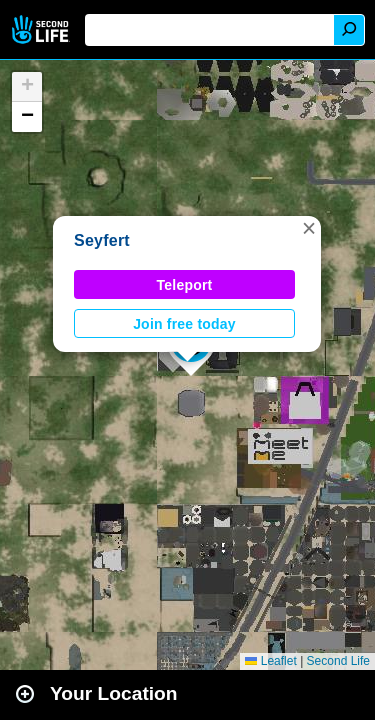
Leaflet (270, 661)
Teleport (185, 285)
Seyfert (102, 240)
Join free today (184, 324)
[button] (309, 228)
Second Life (42, 29)
